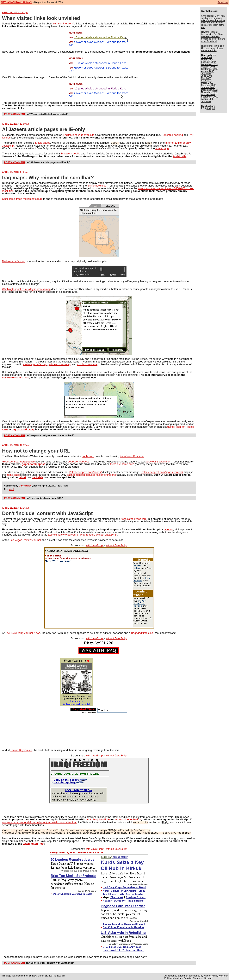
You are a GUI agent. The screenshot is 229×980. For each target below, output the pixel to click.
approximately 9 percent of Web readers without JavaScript (83, 534)
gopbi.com (88, 456)
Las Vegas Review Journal (25, 540)
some (125, 464)
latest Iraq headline (98, 819)
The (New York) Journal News (23, 633)
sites (131, 464)
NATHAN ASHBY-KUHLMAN (16, 2)
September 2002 (210, 97)
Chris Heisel (26, 485)
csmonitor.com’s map (16, 377)
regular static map (23, 429)
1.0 (213, 108)
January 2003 (208, 87)
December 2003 (209, 64)
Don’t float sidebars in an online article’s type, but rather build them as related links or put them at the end (213, 22)
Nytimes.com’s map (14, 261)
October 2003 (208, 67)
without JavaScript (116, 545)
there (113, 464)
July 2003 (206, 73)
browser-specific (71, 153)
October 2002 (208, 94)
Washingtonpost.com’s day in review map (26, 289)
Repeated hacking (172, 135)
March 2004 (207, 60)
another (169, 529)
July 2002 (206, 101)
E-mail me (223, 2)
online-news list (97, 185)
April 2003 (206, 81)
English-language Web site (79, 135)
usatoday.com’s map (35, 364)
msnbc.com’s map (88, 364)
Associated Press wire (134, 519)
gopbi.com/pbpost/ (79, 461)
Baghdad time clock (143, 633)
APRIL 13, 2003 (16, 445)
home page (162, 148)
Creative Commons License (198, 978)
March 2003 (207, 83)
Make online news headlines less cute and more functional (213, 39)
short (23, 477)
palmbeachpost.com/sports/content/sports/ (92, 475)
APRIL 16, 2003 (15, 172)
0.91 (209, 108)
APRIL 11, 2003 (16, 508)
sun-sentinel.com (63, 23)
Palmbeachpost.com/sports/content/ (162, 472)
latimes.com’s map (60, 364)
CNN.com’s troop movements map (22, 199)
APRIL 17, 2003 (16, 124)
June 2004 (206, 57)
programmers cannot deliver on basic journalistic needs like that (39, 822)
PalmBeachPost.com (132, 456)
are (119, 464)
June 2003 (206, 76)
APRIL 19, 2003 (15, 12)
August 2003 (208, 71)
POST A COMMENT (15, 114)
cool (11, 489)
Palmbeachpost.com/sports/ (85, 472)
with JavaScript (95, 545)
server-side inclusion (128, 819)
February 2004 (209, 62)
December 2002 (209, 90)
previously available (158, 461)
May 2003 (206, 78)
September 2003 (210, 69)
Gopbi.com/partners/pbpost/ (18, 461)
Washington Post (33, 843)
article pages (43, 143)
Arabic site (180, 156)
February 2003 (209, 85)
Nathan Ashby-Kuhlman (216, 975)
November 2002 (209, 92)
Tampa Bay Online (21, 750)
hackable (38, 477)
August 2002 (208, 99)
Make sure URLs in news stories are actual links (213, 48)
